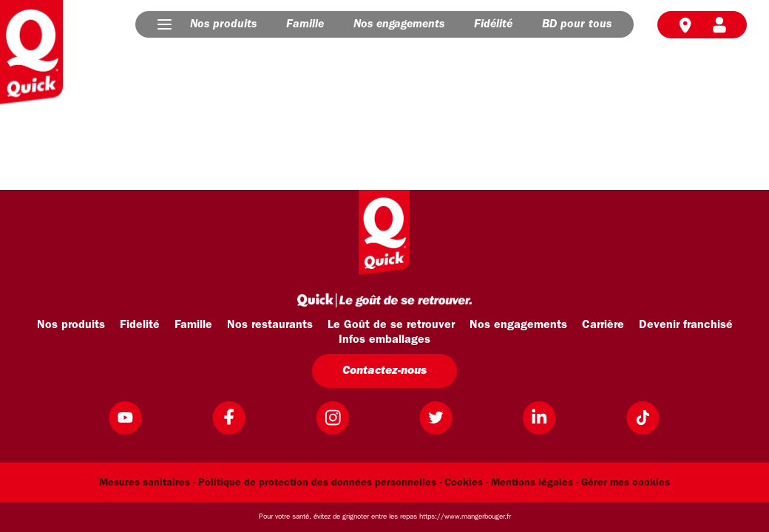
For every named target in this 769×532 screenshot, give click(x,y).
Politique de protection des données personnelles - (320, 483)
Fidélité (493, 24)
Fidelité (140, 325)
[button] (165, 24)
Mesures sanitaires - (147, 483)
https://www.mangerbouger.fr (465, 517)
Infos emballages (384, 340)
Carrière (603, 325)
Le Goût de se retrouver (391, 325)
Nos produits (223, 24)
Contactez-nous (384, 371)
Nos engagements (399, 24)
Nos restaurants (270, 325)
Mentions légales (532, 483)
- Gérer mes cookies (623, 483)
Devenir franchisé (686, 325)
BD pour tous (577, 24)
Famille (305, 24)
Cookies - (466, 483)
